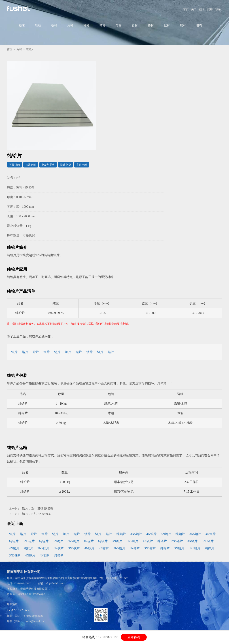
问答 (210, 9)
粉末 (22, 25)
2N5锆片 (119, 548)
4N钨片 (152, 534)
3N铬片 (192, 541)
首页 (186, 9)
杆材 (86, 25)
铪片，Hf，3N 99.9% (36, 514)
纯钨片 (121, 534)
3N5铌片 (73, 541)
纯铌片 (44, 541)
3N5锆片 (150, 548)
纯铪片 (165, 548)
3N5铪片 (195, 548)
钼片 (47, 352)
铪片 (36, 352)
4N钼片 (211, 534)
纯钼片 (180, 534)
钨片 (14, 352)
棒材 (151, 25)
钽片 (79, 352)
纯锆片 (59, 555)
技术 (202, 9)
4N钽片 (45, 555)
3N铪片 (179, 548)
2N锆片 (104, 548)
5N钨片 (166, 534)
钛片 (89, 352)
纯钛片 (28, 548)
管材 (135, 25)
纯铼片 (210, 548)
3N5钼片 (195, 534)
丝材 (167, 25)
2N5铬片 (177, 541)
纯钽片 (14, 541)
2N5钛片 (43, 548)
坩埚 (199, 25)
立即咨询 (134, 637)
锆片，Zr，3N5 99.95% (38, 509)
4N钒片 (148, 541)
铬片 (25, 352)
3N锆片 (135, 548)
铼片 (68, 352)
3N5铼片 (15, 555)
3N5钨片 (136, 534)
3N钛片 (59, 548)
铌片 (57, 352)
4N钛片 (89, 548)
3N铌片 (58, 541)
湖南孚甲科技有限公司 (34, 589)
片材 (70, 25)
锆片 (111, 352)
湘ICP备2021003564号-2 (32, 594)
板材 (54, 25)
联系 (218, 9)
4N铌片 (89, 541)
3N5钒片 (132, 541)
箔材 (119, 25)
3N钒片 (117, 541)
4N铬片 (14, 548)
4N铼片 (30, 555)
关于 (194, 9)
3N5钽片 (29, 541)
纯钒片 (103, 541)
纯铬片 (162, 541)
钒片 (100, 352)
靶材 (183, 25)
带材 (102, 25)
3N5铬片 (208, 541)
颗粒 (38, 25)
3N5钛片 (74, 548)
